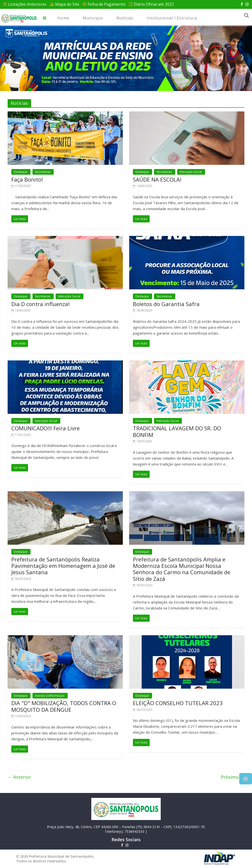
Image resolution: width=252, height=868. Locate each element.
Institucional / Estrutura (172, 18)
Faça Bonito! (27, 179)
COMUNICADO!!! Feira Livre (46, 428)
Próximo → (233, 777)
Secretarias (43, 172)
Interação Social (191, 172)
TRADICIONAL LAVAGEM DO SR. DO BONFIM (177, 431)
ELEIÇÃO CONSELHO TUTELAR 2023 (178, 703)
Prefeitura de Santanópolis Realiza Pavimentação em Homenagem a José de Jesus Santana (63, 566)
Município (93, 18)
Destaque (21, 172)
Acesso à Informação (50, 696)
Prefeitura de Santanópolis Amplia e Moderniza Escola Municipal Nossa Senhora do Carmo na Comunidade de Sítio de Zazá (182, 569)
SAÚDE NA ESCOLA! (157, 179)
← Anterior (19, 777)
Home (63, 18)
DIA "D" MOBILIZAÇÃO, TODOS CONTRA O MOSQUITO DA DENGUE (64, 706)
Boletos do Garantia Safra (166, 304)
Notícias (125, 18)
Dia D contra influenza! (40, 304)
